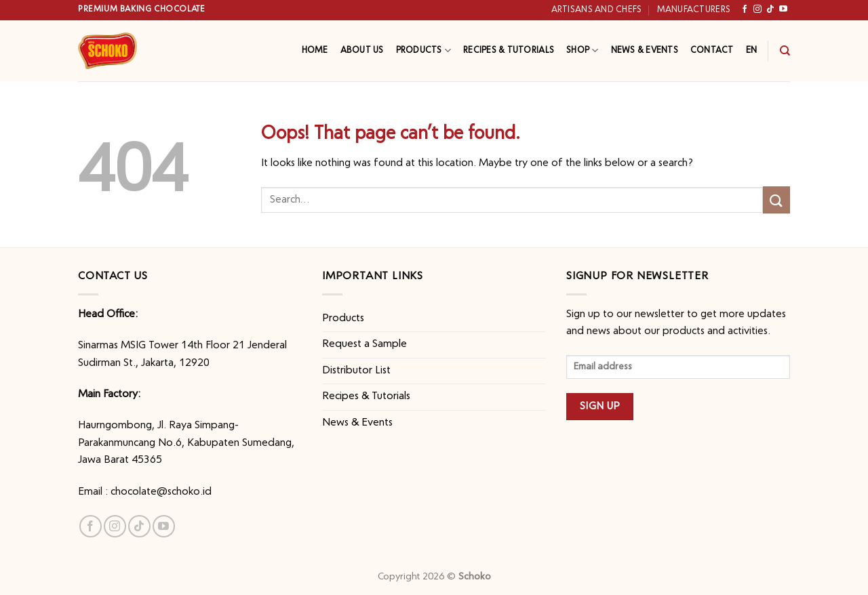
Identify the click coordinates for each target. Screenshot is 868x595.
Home (315, 50)
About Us (362, 50)
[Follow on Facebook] (745, 9)
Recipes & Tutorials (509, 50)
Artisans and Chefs (597, 10)
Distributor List (356, 371)
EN (751, 50)
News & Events (645, 50)
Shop (582, 50)
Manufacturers (694, 10)
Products (424, 50)
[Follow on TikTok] (770, 9)
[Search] (785, 51)
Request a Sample (364, 344)
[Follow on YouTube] (783, 9)
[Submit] (776, 200)
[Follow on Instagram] (757, 9)
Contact (712, 50)
